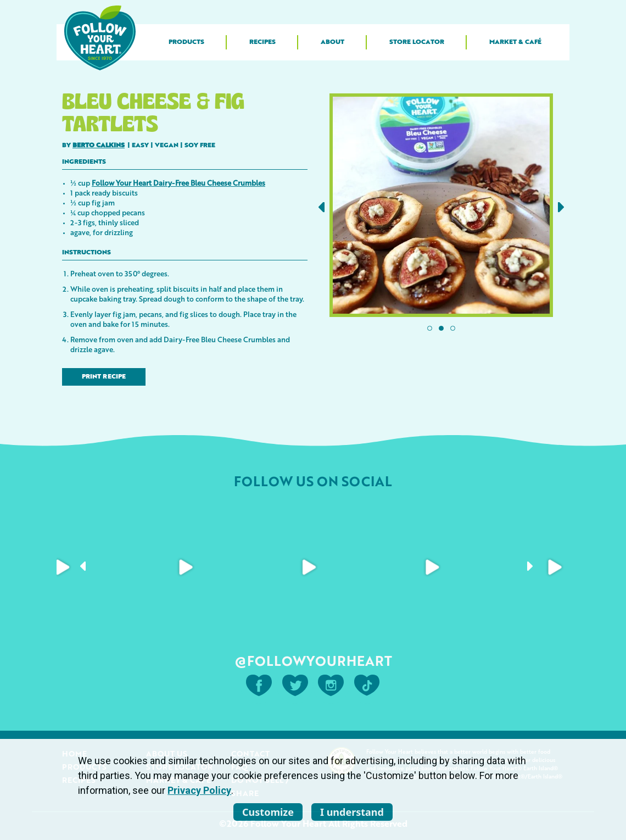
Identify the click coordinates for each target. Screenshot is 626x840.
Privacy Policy (199, 790)
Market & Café (515, 42)
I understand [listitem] (352, 812)
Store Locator (417, 42)
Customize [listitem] (268, 812)
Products (186, 42)
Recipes (262, 42)
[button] (322, 207)
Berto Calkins (99, 146)
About (332, 42)
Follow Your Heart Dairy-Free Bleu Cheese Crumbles (178, 183)
